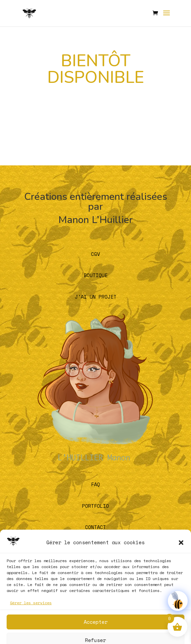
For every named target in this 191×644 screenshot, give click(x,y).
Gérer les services (31, 636)
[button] (181, 576)
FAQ (95, 484)
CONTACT (95, 527)
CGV (95, 254)
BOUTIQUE (96, 275)
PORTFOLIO (95, 506)
